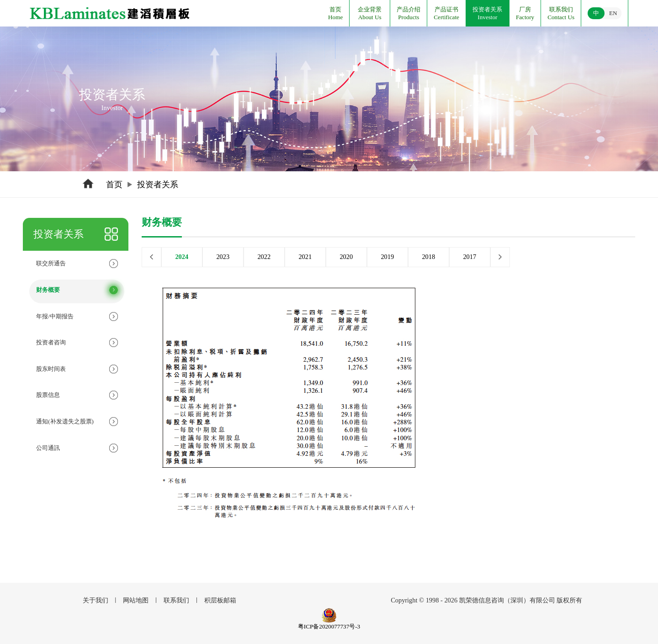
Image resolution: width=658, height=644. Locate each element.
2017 (470, 257)
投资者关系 (487, 9)
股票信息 (48, 395)
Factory (525, 17)
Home (335, 17)
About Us (370, 17)
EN (613, 13)
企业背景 (370, 9)
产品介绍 (409, 9)
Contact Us (561, 17)
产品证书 (446, 9)
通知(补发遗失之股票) (65, 421)
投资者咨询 (51, 342)
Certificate (446, 17)
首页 (335, 9)
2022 (264, 257)
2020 (346, 257)
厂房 (525, 9)
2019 (387, 257)
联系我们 (561, 9)
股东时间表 (51, 369)
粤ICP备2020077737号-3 (329, 626)
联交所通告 (51, 263)
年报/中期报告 (55, 316)
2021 (305, 257)
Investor (487, 17)
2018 (428, 257)
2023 (223, 257)
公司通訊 (48, 448)
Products (409, 17)
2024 (182, 257)
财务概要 (48, 290)
